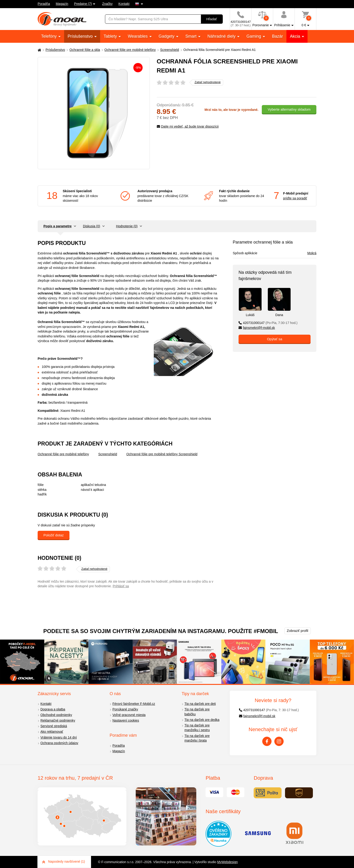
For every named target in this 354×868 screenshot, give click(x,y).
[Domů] (39, 50)
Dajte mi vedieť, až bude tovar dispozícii (188, 126)
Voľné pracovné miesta (129, 715)
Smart (192, 36)
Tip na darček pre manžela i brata (197, 738)
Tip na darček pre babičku (197, 712)
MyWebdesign (227, 862)
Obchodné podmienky (56, 715)
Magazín (62, 4)
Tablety (111, 36)
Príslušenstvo (81, 36)
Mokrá (312, 253)
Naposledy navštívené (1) (64, 861)
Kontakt (124, 4)
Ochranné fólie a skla (85, 50)
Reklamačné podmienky (58, 720)
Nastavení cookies (126, 720)
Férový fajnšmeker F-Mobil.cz (134, 704)
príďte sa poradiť (295, 198)
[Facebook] (267, 741)
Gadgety (167, 36)
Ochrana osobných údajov (59, 743)
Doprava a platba (53, 709)
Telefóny (49, 36)
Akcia (296, 36)
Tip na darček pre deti (200, 704)
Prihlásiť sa (121, 586)
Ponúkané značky (125, 709)
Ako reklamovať (52, 732)
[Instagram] (279, 741)
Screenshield (170, 50)
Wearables (138, 36)
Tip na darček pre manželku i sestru (197, 728)
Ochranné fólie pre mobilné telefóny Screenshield (162, 454)
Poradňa (44, 4)
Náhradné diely (222, 36)
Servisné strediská (54, 726)
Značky (107, 4)
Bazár (277, 36)
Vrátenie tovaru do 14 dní (59, 737)
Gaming (254, 36)
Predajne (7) (83, 4)
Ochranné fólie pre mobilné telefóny (130, 50)
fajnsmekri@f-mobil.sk (257, 328)
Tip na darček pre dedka (202, 720)
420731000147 (268, 323)
